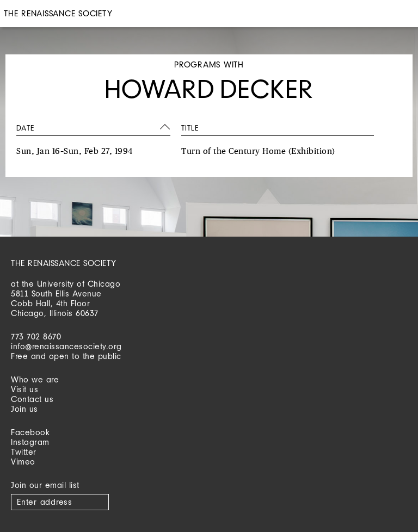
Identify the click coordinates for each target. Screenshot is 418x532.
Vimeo (23, 462)
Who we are (35, 379)
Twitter (24, 452)
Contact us (32, 399)
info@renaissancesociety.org (66, 346)
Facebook (30, 432)
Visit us (24, 389)
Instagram (30, 442)
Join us (24, 409)
